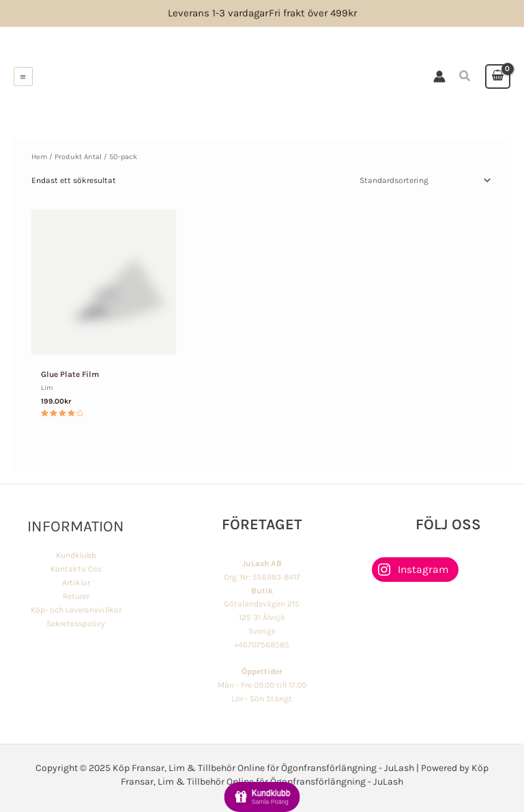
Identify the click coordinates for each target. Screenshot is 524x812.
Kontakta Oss (76, 568)
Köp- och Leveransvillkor (76, 609)
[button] (466, 76)
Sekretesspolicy (76, 623)
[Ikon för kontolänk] (440, 76)
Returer (76, 596)
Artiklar (76, 582)
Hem (39, 157)
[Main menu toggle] (23, 76)
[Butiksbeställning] (424, 180)
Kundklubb (76, 555)
